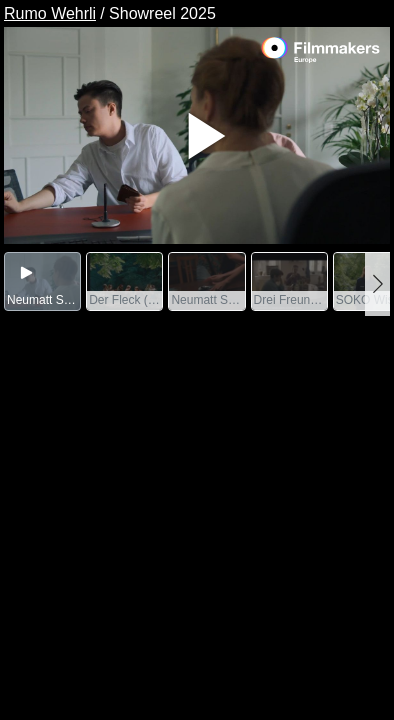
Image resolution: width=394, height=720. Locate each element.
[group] (42, 281)
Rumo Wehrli (50, 13)
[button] (377, 283)
